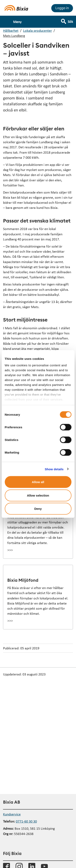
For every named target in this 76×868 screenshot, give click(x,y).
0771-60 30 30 (26, 821)
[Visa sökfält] (70, 20)
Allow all (38, 482)
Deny (38, 509)
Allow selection (38, 495)
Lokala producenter (37, 30)
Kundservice (12, 814)
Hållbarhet (11, 30)
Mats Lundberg (14, 36)
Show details (54, 469)
